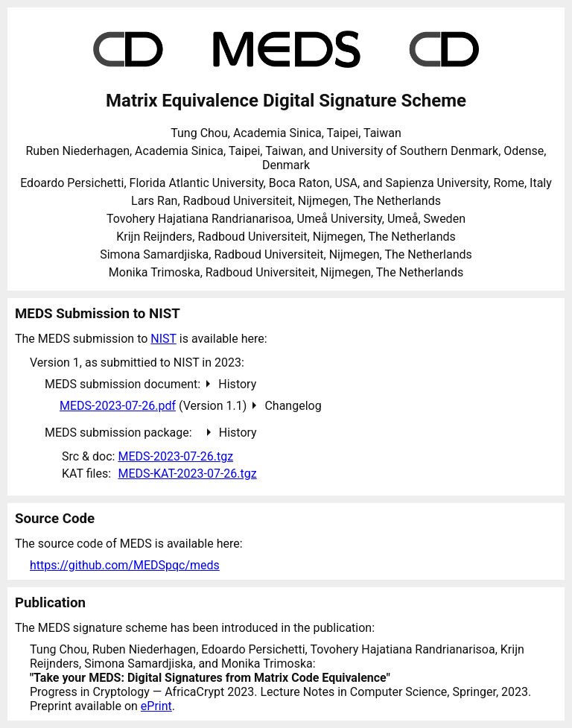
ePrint (156, 706)
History (237, 384)
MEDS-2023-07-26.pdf (118, 406)
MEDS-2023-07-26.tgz (175, 456)
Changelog (293, 406)
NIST (163, 339)
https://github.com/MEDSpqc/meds (125, 565)
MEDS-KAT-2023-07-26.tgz (187, 474)
